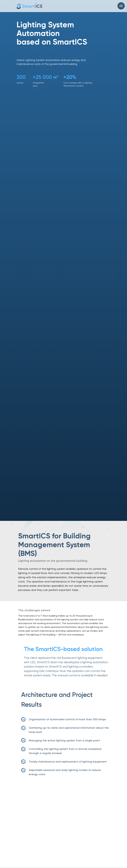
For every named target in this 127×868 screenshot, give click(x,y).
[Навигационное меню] (121, 6)
